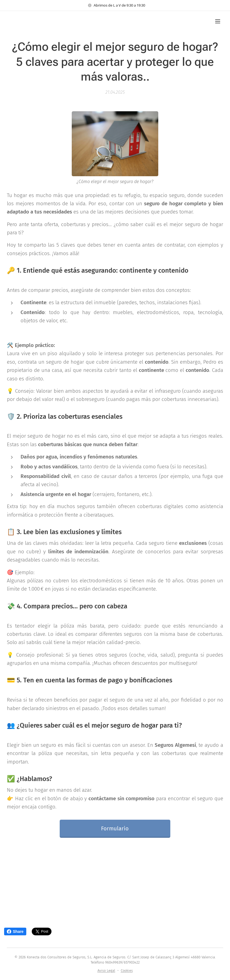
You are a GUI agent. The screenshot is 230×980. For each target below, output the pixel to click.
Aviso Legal (106, 971)
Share (15, 931)
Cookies (127, 971)
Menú (218, 21)
